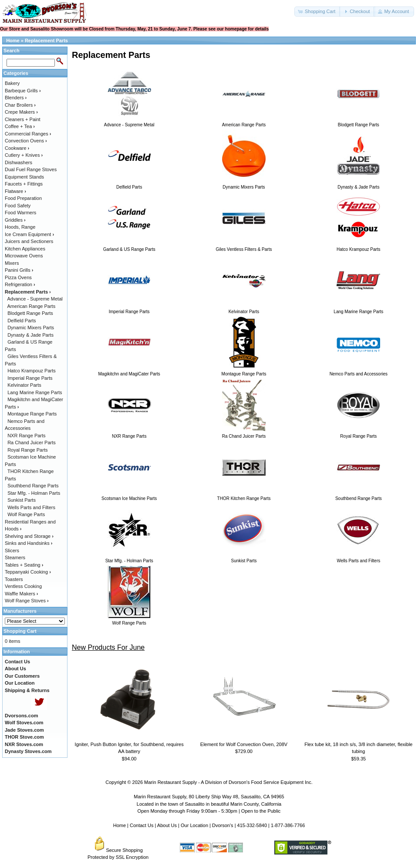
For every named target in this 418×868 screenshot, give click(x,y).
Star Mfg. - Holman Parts (34, 493)
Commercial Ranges (28, 134)
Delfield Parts (22, 321)
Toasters (14, 579)
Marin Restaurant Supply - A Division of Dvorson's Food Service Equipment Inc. (228, 782)
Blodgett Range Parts (30, 313)
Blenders (16, 98)
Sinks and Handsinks (29, 543)
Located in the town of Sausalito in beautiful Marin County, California (209, 804)
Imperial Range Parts (30, 378)
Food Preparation (23, 198)
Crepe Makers (21, 112)
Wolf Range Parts (26, 514)
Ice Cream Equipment (29, 234)
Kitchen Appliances (25, 249)
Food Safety (18, 206)
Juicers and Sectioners (29, 241)
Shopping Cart (20, 631)
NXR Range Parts (26, 436)
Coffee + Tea (20, 126)
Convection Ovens (26, 141)
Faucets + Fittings (24, 184)
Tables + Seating (24, 565)
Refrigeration (20, 284)
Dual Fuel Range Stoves (31, 169)
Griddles (15, 220)
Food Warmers (20, 213)
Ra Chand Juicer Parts (32, 442)
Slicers (12, 551)
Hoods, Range (20, 227)
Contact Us (142, 825)
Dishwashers (19, 162)
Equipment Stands (24, 177)
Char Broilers (20, 105)
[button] (317, 12)
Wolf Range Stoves (27, 601)
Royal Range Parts (27, 450)
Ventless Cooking (23, 586)
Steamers (15, 557)
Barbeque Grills (23, 91)
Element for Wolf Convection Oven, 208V (244, 744)
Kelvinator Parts (24, 385)
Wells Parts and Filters (31, 507)
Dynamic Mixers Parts (31, 328)
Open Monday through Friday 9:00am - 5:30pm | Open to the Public (209, 811)
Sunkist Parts (22, 500)
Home (13, 41)
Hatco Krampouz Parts (32, 371)
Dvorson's (223, 825)
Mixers (12, 263)
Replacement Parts (46, 41)
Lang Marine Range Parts (35, 392)
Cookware (17, 148)
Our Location (194, 825)
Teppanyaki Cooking (28, 572)
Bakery (12, 83)
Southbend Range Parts (33, 486)
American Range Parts (32, 306)
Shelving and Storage (29, 536)
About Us (167, 825)
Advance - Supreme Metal (35, 299)
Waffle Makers (21, 594)
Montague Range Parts (32, 414)
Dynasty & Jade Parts (30, 335)
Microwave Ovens (24, 256)
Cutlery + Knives (24, 155)
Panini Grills (19, 270)
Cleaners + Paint (23, 119)
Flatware (15, 191)
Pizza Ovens (18, 277)
